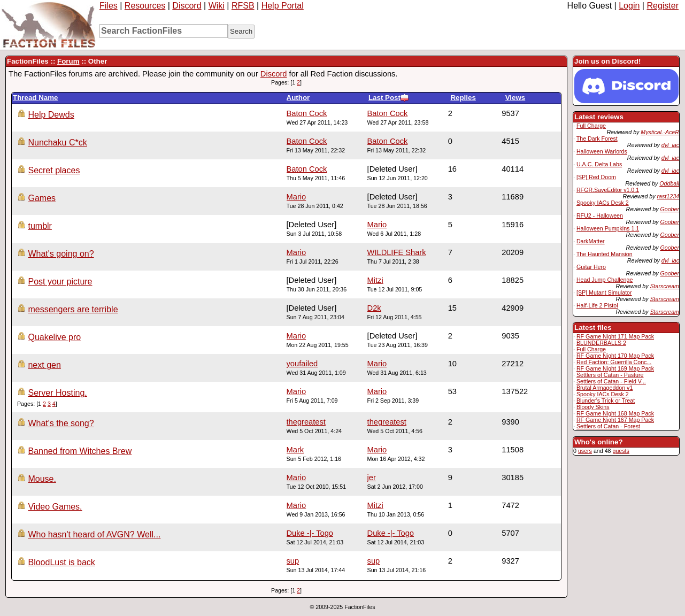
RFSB (243, 6)
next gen (44, 365)
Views (515, 98)
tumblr (40, 226)
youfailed (302, 364)
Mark (295, 450)
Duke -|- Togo (391, 533)
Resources (145, 6)
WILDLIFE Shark (397, 252)
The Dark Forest (597, 138)
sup (374, 561)
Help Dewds (51, 115)
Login (629, 6)
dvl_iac (670, 145)
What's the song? (61, 423)
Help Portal (283, 6)
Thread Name (35, 98)
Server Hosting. (57, 393)
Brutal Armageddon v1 (605, 388)
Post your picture (60, 282)
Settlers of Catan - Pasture (610, 375)
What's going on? (61, 254)
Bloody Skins (593, 407)
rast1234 (668, 196)
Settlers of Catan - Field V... (611, 381)
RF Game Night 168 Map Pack (615, 413)
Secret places (54, 170)
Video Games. (55, 507)
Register (663, 6)
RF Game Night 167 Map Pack (615, 420)
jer (372, 478)
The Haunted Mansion (605, 254)
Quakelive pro (54, 337)
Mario (297, 197)
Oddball (669, 183)
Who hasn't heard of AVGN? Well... (94, 534)
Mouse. (42, 479)
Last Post (389, 98)
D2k (374, 308)
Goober (669, 209)
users (585, 451)
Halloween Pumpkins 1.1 (608, 228)
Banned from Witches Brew (80, 451)
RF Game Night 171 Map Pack (615, 336)
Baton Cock (388, 113)
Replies (463, 98)
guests (621, 451)
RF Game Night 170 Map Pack (615, 356)
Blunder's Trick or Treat (606, 401)
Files (109, 6)
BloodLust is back (61, 562)
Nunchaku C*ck (57, 143)
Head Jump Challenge (605, 280)
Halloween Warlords (602, 151)
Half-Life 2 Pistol (597, 305)
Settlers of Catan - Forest (608, 426)
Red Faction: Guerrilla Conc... (614, 362)
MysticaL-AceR (660, 132)
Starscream (665, 286)
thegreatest (387, 422)
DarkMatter (591, 241)
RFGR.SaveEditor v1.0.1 (608, 190)
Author (298, 98)
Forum (68, 61)
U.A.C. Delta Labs (599, 164)
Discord (187, 6)
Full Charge (591, 126)
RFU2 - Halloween (600, 215)
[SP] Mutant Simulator (604, 292)
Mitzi (375, 280)
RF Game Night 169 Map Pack (615, 368)
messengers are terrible (73, 309)
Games (42, 198)
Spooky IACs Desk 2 (603, 203)
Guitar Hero (591, 267)
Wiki (217, 6)
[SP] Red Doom (596, 177)
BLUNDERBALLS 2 (601, 343)
